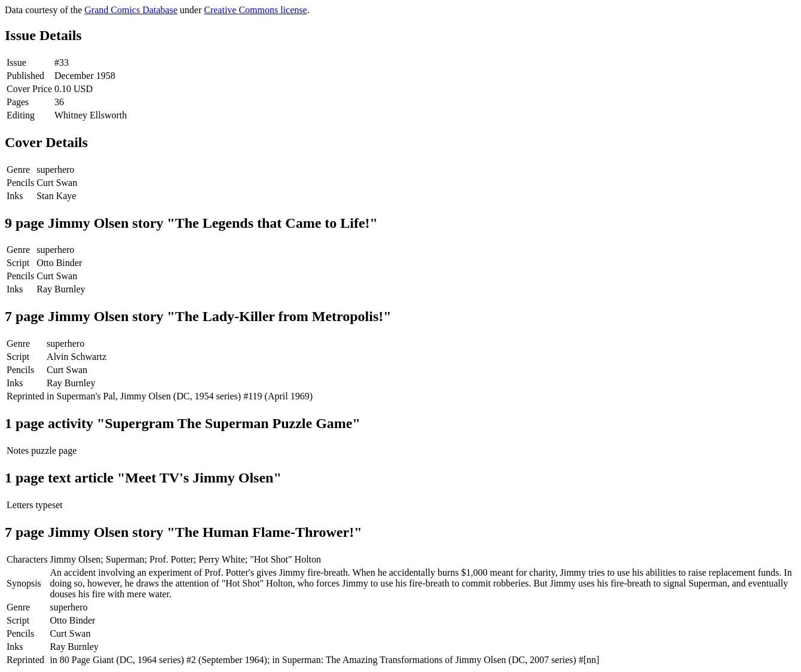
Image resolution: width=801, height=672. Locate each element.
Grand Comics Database (131, 10)
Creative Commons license (255, 10)
